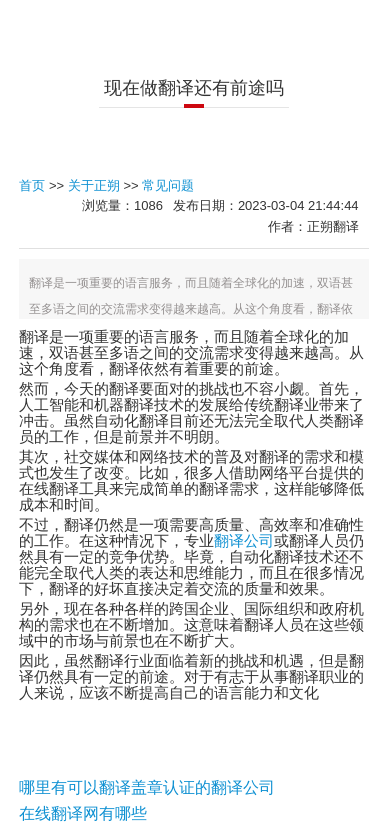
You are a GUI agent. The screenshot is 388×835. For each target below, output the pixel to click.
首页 (32, 185)
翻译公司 (244, 541)
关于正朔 (94, 185)
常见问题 (168, 185)
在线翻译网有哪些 (83, 812)
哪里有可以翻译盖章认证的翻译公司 (147, 786)
